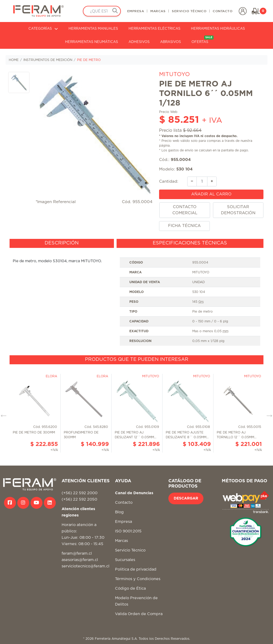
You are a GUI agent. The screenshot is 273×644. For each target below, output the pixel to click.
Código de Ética (130, 588)
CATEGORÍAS (43, 29)
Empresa (123, 522)
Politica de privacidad (136, 569)
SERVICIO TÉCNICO (189, 11)
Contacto (124, 503)
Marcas (121, 541)
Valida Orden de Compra (139, 614)
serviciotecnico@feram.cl (86, 566)
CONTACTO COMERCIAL (185, 210)
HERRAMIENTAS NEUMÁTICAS (91, 42)
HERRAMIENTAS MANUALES (93, 29)
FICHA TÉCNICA (184, 226)
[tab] (62, 243)
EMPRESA (136, 11)
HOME (14, 60)
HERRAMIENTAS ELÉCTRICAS (154, 29)
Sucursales (125, 560)
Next (267, 413)
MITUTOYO (174, 74)
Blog (119, 512)
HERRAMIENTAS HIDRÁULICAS (218, 29)
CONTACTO (223, 11)
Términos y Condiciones (138, 579)
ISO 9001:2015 (128, 531)
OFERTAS (202, 40)
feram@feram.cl (77, 553)
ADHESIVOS (139, 42)
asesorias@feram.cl (80, 560)
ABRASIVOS (170, 42)
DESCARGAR (186, 498)
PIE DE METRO (89, 60)
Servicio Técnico (130, 550)
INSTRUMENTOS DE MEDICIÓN (48, 60)
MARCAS (158, 11)
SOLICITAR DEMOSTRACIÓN (238, 210)
